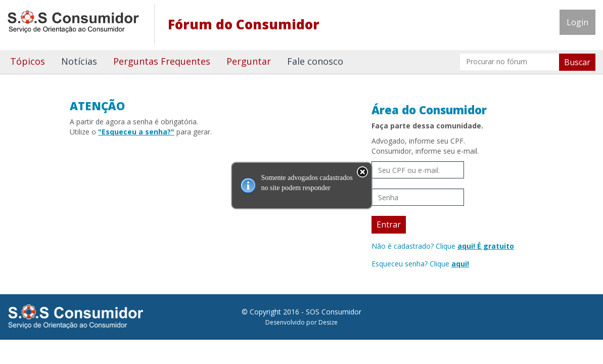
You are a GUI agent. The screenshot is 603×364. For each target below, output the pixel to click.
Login (577, 22)
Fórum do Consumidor (244, 24)
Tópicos (28, 61)
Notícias (79, 61)
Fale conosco (315, 61)
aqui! (460, 264)
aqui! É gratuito (486, 246)
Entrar (389, 224)
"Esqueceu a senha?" (136, 132)
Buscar (577, 62)
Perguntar (249, 61)
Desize (328, 322)
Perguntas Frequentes (162, 61)
